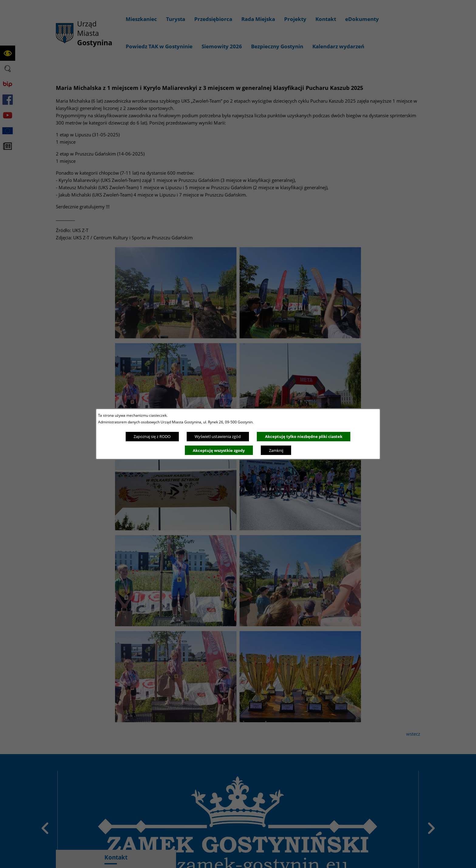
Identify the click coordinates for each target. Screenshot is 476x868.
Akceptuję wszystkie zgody (219, 450)
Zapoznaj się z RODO (152, 436)
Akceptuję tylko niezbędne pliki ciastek (304, 436)
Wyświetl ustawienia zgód (218, 436)
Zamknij (276, 450)
